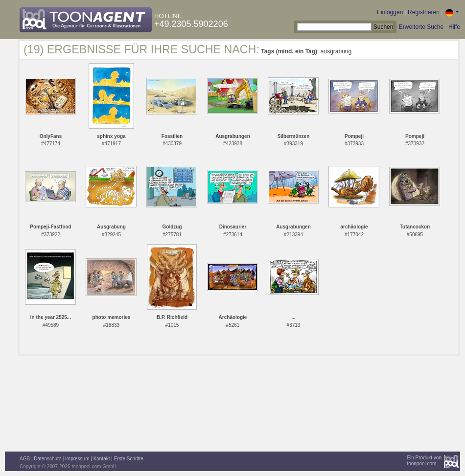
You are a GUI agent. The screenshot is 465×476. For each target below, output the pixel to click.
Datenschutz (47, 459)
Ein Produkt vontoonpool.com (424, 461)
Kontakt (102, 459)
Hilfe (454, 27)
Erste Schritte (129, 459)
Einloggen (390, 12)
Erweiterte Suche (421, 27)
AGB (25, 459)
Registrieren (424, 12)
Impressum (77, 459)
